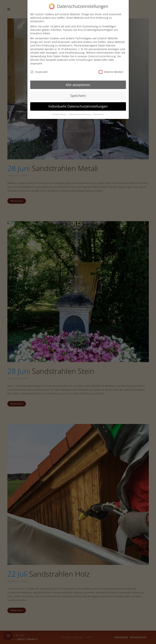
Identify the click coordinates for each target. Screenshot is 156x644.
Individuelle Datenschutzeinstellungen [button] (78, 106)
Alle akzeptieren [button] (78, 85)
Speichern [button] (78, 95)
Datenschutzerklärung (102, 56)
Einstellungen (85, 60)
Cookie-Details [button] (59, 114)
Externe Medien (111, 72)
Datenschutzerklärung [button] (80, 114)
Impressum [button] (99, 114)
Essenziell (39, 72)
